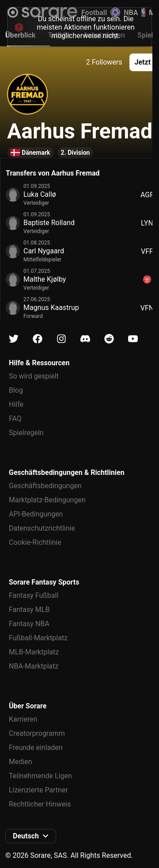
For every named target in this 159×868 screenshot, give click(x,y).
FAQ (15, 419)
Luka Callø (40, 194)
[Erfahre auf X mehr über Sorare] (14, 339)
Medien (21, 762)
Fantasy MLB (29, 610)
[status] (79, 27)
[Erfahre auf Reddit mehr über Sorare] (109, 339)
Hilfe (16, 404)
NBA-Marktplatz (34, 666)
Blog (16, 390)
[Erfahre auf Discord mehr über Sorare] (85, 339)
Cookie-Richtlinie (35, 542)
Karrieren (23, 719)
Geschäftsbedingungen (45, 486)
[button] (31, 836)
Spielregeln (26, 433)
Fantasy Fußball (34, 595)
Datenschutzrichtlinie (42, 528)
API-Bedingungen (36, 514)
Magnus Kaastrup (51, 308)
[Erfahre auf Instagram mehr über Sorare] (61, 339)
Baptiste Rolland (49, 223)
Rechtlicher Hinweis (40, 804)
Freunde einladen (36, 748)
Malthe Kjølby (45, 279)
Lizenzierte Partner (38, 790)
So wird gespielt (34, 376)
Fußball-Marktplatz (38, 638)
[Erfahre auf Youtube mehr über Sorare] (133, 339)
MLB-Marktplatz (34, 652)
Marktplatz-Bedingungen (47, 500)
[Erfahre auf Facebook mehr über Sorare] (38, 339)
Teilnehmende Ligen (40, 776)
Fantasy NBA (29, 624)
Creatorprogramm (37, 733)
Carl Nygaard (44, 251)
